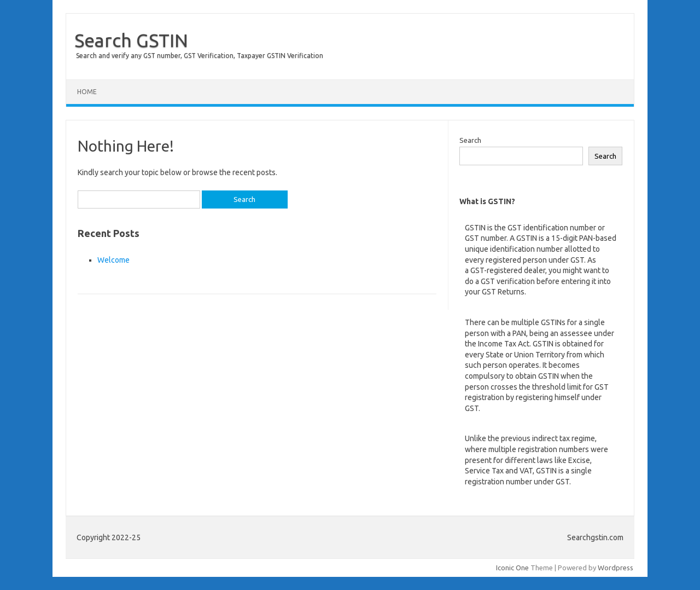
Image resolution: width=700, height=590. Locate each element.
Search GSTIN (131, 40)
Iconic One (512, 568)
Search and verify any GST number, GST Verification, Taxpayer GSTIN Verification (200, 56)
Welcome (113, 260)
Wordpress (616, 568)
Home (87, 92)
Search (470, 140)
